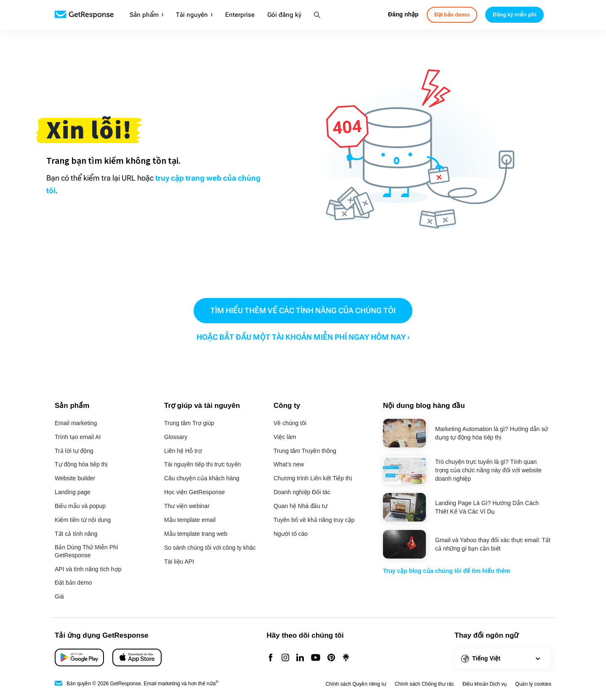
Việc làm (285, 437)
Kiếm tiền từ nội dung (83, 520)
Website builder (75, 478)
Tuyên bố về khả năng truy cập (314, 520)
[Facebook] (271, 658)
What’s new (289, 464)
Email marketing (76, 423)
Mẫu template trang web (196, 534)
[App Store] (79, 657)
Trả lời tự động (74, 451)
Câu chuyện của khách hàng (202, 478)
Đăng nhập (403, 14)
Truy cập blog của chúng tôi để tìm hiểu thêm (447, 571)
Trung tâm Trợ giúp (189, 423)
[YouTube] (316, 658)
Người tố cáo (291, 534)
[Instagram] (285, 658)
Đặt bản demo (73, 583)
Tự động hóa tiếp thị (81, 464)
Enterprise (240, 15)
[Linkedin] (300, 658)
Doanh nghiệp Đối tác (302, 492)
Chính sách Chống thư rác (424, 684)
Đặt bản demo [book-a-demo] (452, 15)
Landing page (73, 492)
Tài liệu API (179, 562)
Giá (59, 596)
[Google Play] (137, 657)
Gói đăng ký (284, 15)
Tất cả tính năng (76, 534)
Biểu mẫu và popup (80, 506)
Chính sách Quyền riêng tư (356, 684)
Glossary (176, 437)
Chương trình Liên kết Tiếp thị (313, 478)
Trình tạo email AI (78, 437)
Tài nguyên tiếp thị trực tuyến (202, 464)
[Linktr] (346, 658)
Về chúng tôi (290, 423)
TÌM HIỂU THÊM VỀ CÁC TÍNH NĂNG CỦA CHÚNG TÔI (303, 310)
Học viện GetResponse (194, 492)
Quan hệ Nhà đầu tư (300, 506)
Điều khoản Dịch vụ (485, 684)
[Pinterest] (331, 658)
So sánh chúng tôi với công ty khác (210, 548)
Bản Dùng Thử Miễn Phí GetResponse (86, 551)
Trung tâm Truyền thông (305, 451)
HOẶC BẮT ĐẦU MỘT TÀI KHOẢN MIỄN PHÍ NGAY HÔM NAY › (303, 337)
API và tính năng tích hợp (88, 569)
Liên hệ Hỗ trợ (183, 451)
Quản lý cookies (533, 684)
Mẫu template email (190, 520)
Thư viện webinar (187, 506)
